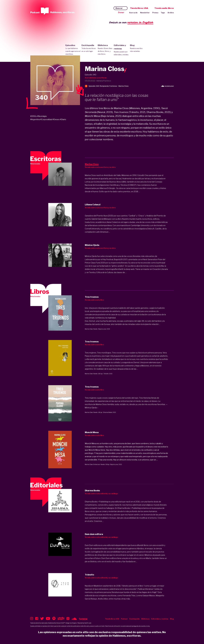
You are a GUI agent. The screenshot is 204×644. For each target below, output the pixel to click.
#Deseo (56, 119)
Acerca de (133, 13)
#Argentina (35, 119)
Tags (163, 13)
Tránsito (106, 374)
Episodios (73, 50)
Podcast (124, 619)
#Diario (63, 119)
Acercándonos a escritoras (96, 78)
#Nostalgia (42, 116)
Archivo (171, 13)
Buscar (119, 8)
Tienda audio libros (164, 8)
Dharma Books (108, 412)
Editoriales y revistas (121, 50)
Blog (137, 48)
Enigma (74, 623)
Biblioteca (105, 50)
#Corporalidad (46, 119)
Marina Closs (89, 329)
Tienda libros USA (139, 8)
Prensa (155, 13)
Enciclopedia (89, 48)
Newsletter (145, 13)
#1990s (33, 116)
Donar (121, 12)
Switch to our (131, 23)
